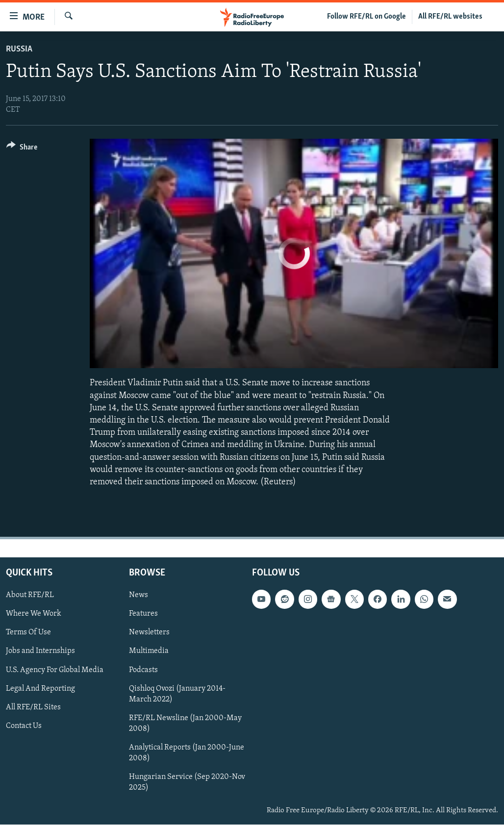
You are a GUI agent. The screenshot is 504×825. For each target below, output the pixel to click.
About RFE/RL (30, 595)
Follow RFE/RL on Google (366, 17)
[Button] (22, 149)
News (139, 595)
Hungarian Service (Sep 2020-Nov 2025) (187, 782)
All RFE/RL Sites (33, 707)
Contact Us (24, 726)
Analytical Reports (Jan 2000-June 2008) (187, 753)
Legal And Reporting (40, 689)
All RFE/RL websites (450, 17)
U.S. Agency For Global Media (55, 670)
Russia (19, 49)
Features (143, 614)
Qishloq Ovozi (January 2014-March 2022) (177, 694)
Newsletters (149, 633)
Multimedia (149, 651)
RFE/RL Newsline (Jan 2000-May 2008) (185, 724)
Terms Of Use (28, 633)
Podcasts (143, 670)
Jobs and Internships (40, 651)
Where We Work (34, 614)
